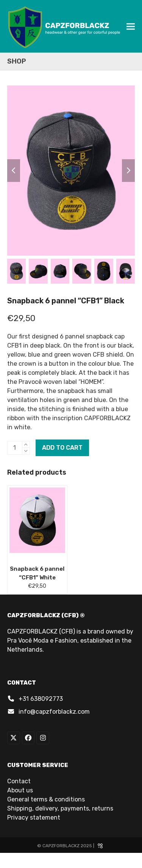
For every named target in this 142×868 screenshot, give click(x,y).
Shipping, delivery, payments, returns (60, 808)
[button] (131, 26)
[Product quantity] (15, 448)
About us (20, 790)
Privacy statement (34, 818)
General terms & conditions (46, 799)
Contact (19, 781)
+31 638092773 (41, 699)
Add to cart (62, 448)
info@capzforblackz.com (54, 712)
